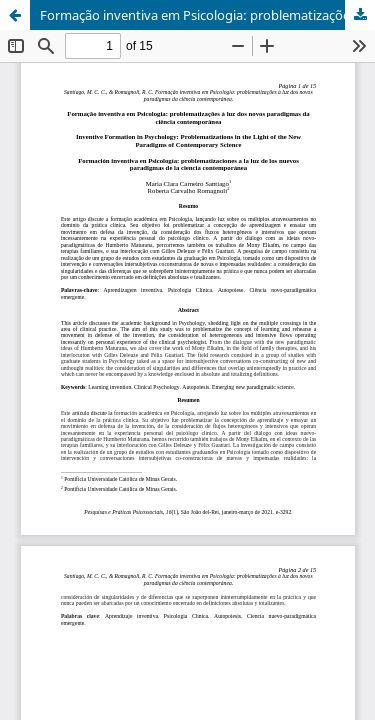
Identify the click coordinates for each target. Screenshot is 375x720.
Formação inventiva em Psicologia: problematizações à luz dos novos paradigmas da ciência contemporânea (207, 15)
